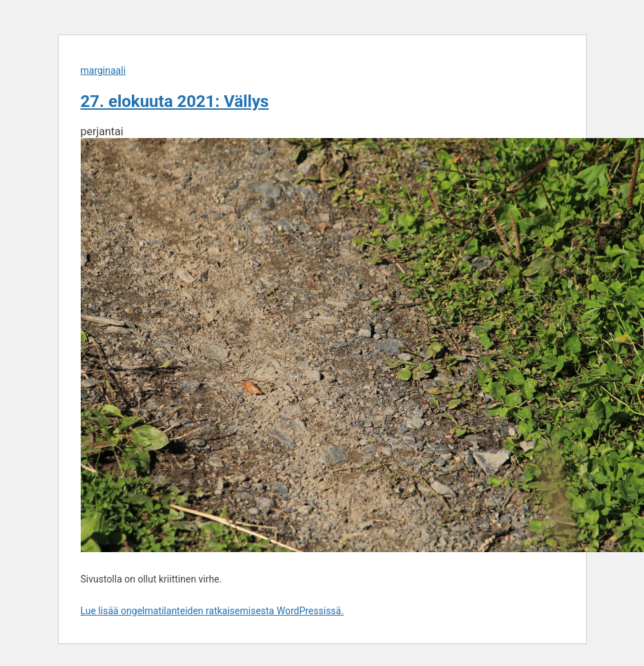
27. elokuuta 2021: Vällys (175, 101)
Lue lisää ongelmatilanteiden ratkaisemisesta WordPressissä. (212, 611)
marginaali (104, 70)
